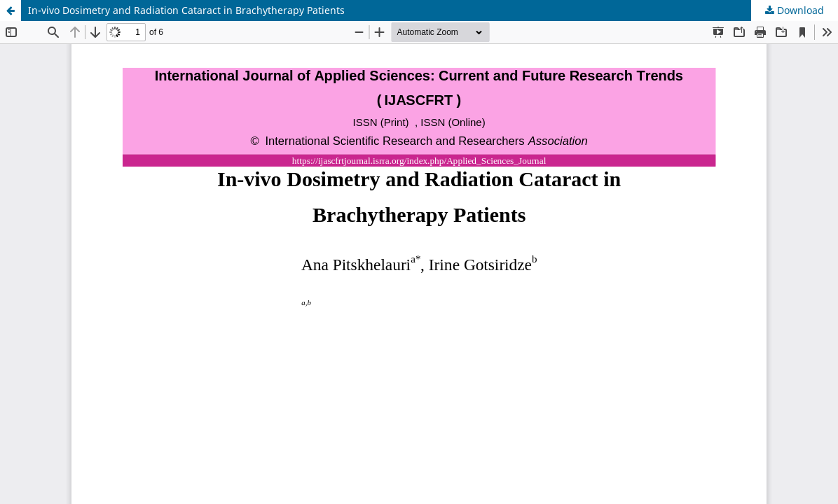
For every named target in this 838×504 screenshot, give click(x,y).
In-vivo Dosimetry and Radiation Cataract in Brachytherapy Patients (186, 10)
